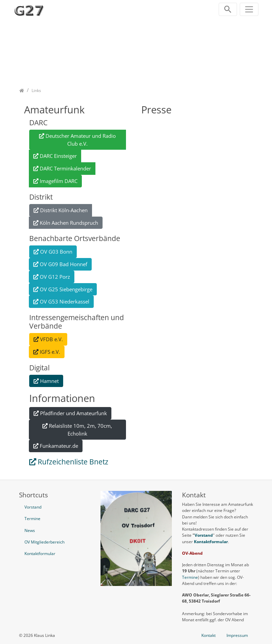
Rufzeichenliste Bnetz (73, 462)
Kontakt (208, 635)
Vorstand (204, 535)
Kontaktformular (211, 542)
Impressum (237, 635)
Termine (190, 577)
